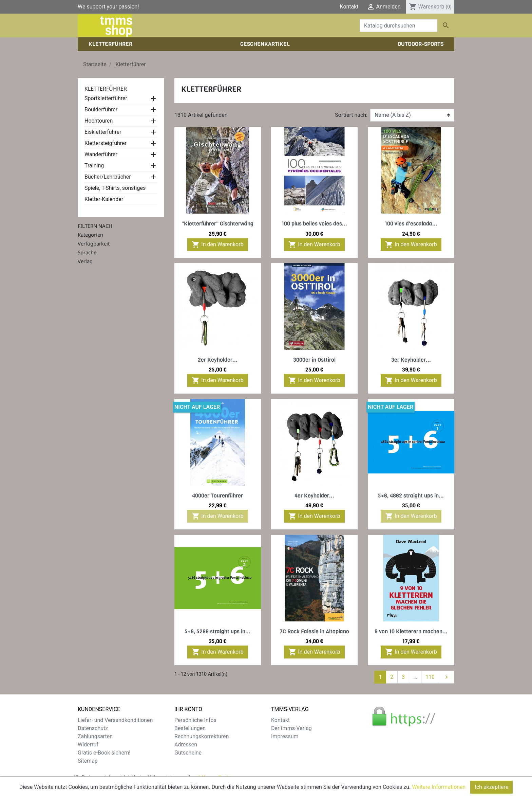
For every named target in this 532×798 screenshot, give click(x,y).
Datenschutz (93, 728)
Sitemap (88, 761)
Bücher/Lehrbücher (108, 177)
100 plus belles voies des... (314, 224)
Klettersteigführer (106, 143)
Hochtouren (99, 121)
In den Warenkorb (217, 244)
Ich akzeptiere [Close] (491, 788)
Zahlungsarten (95, 736)
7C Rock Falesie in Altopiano (314, 631)
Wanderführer (101, 154)
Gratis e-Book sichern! (104, 753)
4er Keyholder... (314, 496)
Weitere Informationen (439, 788)
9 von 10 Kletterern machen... (411, 631)
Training (94, 166)
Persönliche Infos (195, 720)
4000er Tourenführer (217, 496)
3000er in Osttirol (314, 360)
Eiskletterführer (103, 132)
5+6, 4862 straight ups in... (411, 496)
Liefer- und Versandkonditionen (115, 720)
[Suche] (398, 25)
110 (430, 677)
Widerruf (88, 745)
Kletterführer (106, 89)
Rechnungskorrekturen (202, 736)
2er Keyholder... (218, 360)
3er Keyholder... (411, 360)
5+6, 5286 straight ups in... (217, 631)
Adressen (186, 745)
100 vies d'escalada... (411, 224)
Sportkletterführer (106, 98)
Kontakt (349, 7)
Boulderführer (101, 110)
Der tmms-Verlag (291, 728)
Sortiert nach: (351, 115)
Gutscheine (188, 753)
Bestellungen (190, 728)
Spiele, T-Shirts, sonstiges (115, 188)
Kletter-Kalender (104, 199)
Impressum (285, 736)
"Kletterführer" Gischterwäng (217, 224)
